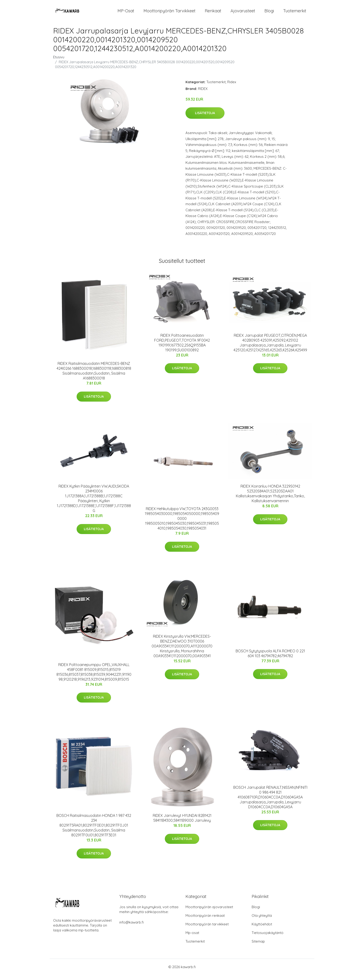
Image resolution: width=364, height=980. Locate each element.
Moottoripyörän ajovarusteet (209, 912)
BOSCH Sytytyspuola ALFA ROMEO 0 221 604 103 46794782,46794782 (270, 658)
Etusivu (59, 62)
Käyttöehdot (262, 929)
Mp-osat (192, 938)
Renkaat (213, 13)
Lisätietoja (205, 118)
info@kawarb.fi (132, 927)
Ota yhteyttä (262, 921)
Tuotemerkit (295, 13)
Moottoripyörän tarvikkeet (169, 13)
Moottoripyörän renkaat (205, 921)
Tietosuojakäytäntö (268, 938)
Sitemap (258, 946)
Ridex (232, 87)
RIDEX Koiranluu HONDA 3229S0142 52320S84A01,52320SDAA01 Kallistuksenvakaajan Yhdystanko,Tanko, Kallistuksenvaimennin (270, 499)
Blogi (269, 13)
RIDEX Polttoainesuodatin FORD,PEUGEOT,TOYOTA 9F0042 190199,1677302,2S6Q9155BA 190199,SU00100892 (182, 348)
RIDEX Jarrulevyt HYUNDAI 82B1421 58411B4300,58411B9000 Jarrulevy (182, 823)
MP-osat (126, 13)
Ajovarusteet (243, 13)
